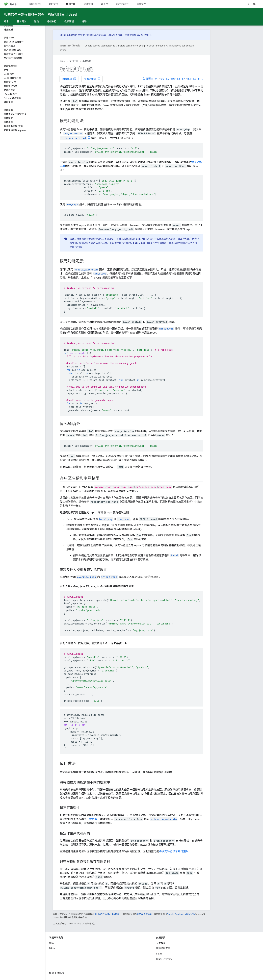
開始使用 (53, 4)
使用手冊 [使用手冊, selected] (71, 4)
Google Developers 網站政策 (181, 914)
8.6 (173, 79)
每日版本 (148, 79)
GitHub (252, 4)
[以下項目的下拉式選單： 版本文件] (150, 4)
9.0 (162, 79)
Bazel (62, 61)
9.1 (157, 79)
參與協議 (134, 35)
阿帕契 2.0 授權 (144, 914)
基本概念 (87, 61)
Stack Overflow (164, 959)
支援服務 (161, 943)
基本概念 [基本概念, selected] (21, 21)
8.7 (168, 79)
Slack (159, 954)
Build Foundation (69, 35)
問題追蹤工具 (163, 948)
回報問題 (69, 79)
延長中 (104, 4)
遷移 (84, 21)
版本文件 (141, 4)
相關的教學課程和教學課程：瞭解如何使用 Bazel (41, 14)
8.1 (201, 79)
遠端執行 (52, 21)
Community (122, 4)
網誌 (51, 943)
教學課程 (69, 21)
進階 (37, 21)
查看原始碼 (92, 79)
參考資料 (88, 4)
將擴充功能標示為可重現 (174, 851)
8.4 (184, 79)
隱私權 (61, 973)
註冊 (148, 35)
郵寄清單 (118, 35)
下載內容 (92, 819)
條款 (51, 973)
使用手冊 (74, 61)
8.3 (189, 79)
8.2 (194, 79)
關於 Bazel (35, 4)
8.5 (178, 79)
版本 (6, 21)
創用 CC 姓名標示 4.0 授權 (107, 914)
